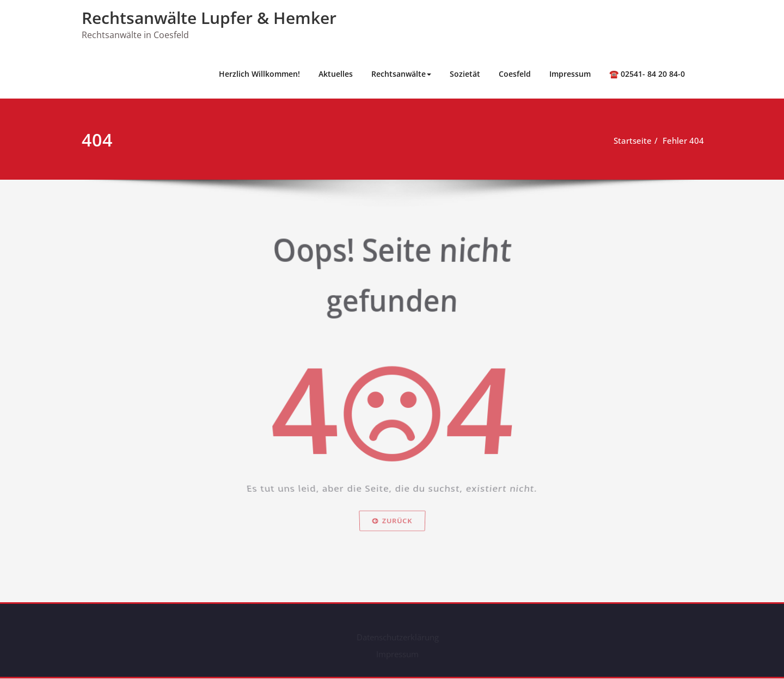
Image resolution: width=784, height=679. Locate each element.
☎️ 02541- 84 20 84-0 (647, 74)
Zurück (392, 540)
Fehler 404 (684, 140)
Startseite (634, 140)
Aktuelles (336, 74)
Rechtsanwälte (401, 74)
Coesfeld (515, 74)
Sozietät (465, 74)
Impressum (570, 74)
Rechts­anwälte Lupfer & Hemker (209, 18)
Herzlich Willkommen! (259, 74)
